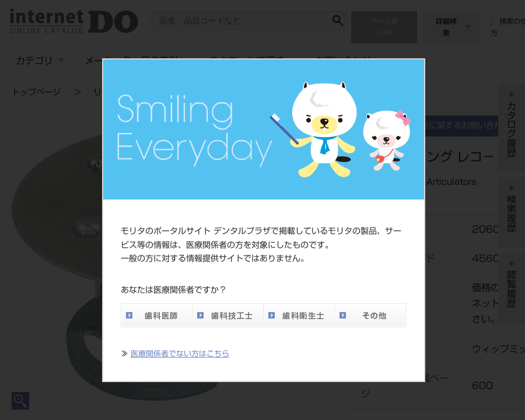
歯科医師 (156, 315)
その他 (370, 315)
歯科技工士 (228, 315)
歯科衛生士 (299, 315)
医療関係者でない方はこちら (180, 354)
